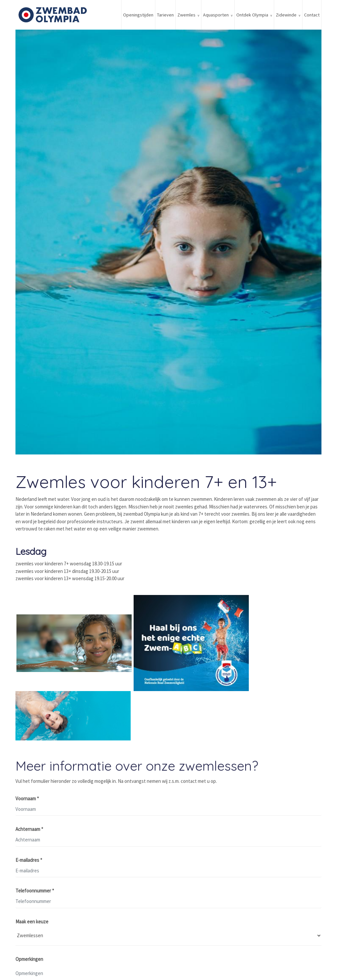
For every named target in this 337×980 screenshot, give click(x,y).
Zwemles (186, 15)
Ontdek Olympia (252, 15)
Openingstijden (138, 15)
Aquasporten (216, 15)
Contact (312, 15)
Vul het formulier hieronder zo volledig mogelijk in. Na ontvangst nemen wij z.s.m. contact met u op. (116, 782)
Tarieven (165, 15)
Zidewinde (286, 15)
